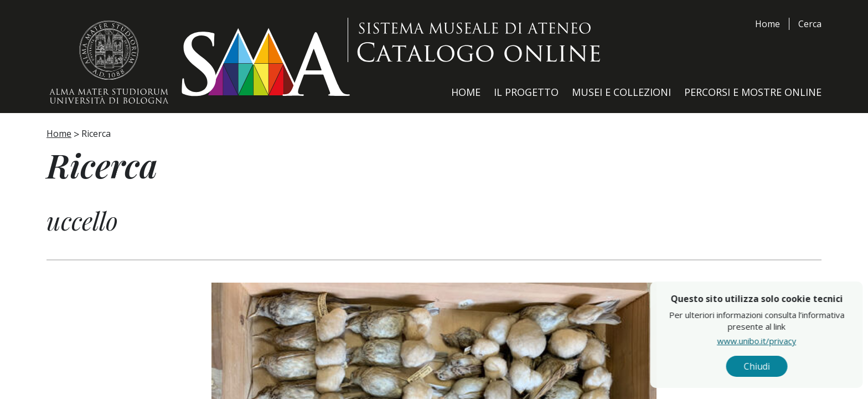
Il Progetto (526, 92)
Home (768, 24)
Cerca (810, 24)
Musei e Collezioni (621, 92)
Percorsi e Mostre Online (753, 92)
